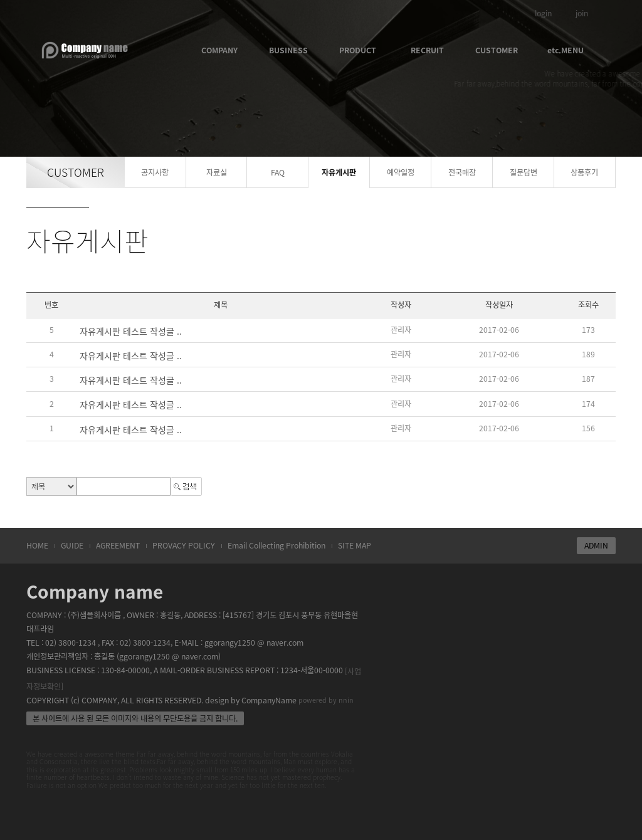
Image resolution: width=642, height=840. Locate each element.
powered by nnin (326, 700)
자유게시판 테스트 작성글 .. (131, 331)
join (582, 13)
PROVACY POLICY (184, 545)
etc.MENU (566, 50)
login (543, 13)
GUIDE (72, 545)
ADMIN (596, 545)
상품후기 (584, 172)
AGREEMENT (118, 545)
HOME (37, 545)
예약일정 (401, 172)
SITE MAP (355, 545)
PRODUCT (358, 50)
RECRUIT (427, 50)
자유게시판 (339, 172)
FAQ (278, 172)
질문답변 (524, 172)
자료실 (217, 172)
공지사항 (155, 172)
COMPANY (219, 50)
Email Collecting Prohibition (276, 545)
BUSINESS (288, 50)
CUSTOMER (497, 50)
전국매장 (462, 172)
